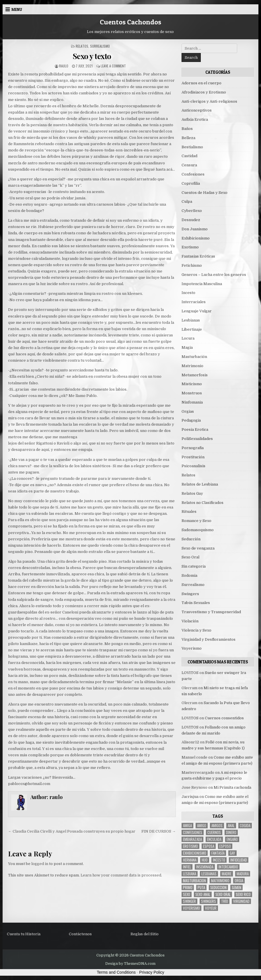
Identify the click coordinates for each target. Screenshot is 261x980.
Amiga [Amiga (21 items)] (187, 826)
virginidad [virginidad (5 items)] (241, 901)
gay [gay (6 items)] (232, 853)
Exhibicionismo (196, 238)
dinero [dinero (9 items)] (231, 832)
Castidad (189, 156)
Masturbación (194, 357)
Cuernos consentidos (224, 718)
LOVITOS (190, 673)
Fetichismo (192, 265)
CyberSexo (192, 211)
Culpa (187, 201)
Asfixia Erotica (195, 119)
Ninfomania (192, 402)
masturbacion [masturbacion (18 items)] (194, 881)
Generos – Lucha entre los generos (214, 275)
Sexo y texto (92, 56)
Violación (190, 621)
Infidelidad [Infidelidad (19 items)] (239, 860)
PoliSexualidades (197, 439)
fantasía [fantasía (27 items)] (218, 853)
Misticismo (192, 384)
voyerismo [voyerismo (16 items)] (191, 908)
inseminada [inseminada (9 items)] (205, 867)
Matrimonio (192, 366)
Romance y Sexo (196, 521)
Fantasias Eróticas (198, 256)
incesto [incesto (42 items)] (219, 860)
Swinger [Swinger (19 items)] (189, 901)
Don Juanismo (195, 229)
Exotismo (190, 247)
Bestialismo (192, 147)
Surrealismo (100, 46)
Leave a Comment (113, 66)
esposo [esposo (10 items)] (225, 846)
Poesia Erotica (195, 429)
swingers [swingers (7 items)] (209, 901)
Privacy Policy (152, 972)
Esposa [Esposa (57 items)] (209, 846)
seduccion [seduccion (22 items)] (218, 888)
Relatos (82, 46)
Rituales (189, 512)
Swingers (190, 594)
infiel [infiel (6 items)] (187, 867)
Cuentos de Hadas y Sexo (204, 193)
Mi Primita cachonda (232, 787)
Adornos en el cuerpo (201, 83)
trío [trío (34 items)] (225, 901)
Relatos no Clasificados (202, 503)
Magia (187, 347)
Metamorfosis (195, 375)
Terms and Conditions (116, 972)
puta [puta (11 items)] (201, 888)
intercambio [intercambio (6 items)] (228, 867)
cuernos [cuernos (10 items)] (214, 832)
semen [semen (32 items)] (236, 888)
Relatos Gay (192, 493)
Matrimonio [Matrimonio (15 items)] (220, 881)
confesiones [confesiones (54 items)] (193, 832)
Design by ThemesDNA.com (130, 964)
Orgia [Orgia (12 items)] (239, 881)
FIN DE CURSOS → (159, 831)
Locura (188, 338)
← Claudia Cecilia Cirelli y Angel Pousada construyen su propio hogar (72, 831)
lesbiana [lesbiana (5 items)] (190, 874)
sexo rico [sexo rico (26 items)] (243, 894)
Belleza (188, 138)
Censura (189, 165)
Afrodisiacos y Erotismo (204, 92)
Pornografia (193, 448)
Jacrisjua (190, 797)
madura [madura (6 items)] (243, 874)
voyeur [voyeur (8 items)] (211, 908)
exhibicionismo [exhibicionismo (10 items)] (195, 853)
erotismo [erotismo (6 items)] (190, 846)
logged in (40, 864)
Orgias (188, 411)
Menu (17, 9)
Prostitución (193, 457)
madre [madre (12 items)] (227, 874)
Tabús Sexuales (196, 603)
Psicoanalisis (193, 466)
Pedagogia (191, 420)
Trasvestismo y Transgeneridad (211, 612)
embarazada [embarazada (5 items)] (192, 839)
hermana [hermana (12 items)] (190, 860)
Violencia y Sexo (196, 630)
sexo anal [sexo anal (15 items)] (203, 894)
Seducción (191, 539)
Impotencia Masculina (202, 284)
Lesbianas (191, 320)
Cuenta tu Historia (24, 934)
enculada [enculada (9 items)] (214, 839)
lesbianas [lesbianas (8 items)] (209, 874)
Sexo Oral (190, 557)
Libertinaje (192, 329)
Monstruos (192, 393)
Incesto (188, 293)
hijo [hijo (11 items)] (205, 860)
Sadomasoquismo (198, 530)
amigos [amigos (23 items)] (217, 826)
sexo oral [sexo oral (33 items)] (223, 894)
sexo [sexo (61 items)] (187, 894)
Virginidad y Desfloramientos (209, 639)
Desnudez (191, 220)
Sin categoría (194, 566)
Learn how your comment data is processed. (121, 875)
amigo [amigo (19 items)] (202, 826)
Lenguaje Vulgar (197, 311)
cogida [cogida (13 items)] (245, 826)
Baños (187, 129)
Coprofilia (191, 183)
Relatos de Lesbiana (200, 484)
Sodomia (189, 575)
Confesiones (193, 174)
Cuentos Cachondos (130, 22)
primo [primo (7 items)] (188, 888)
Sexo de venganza (198, 548)
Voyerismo (192, 648)
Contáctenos (80, 934)
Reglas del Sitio (145, 934)
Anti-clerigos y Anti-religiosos (209, 101)
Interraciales (194, 302)
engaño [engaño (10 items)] (232, 839)
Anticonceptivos (197, 110)
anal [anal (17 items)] (231, 826)
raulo (64, 66)
